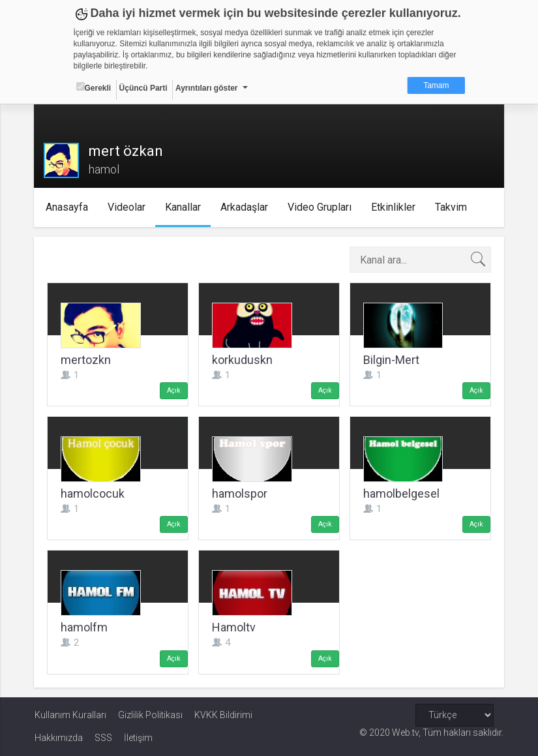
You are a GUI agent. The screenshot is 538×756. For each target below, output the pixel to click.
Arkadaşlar (244, 207)
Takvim (451, 207)
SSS (103, 738)
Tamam (436, 85)
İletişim (138, 738)
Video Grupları (320, 207)
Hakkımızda (59, 738)
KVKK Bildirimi (223, 715)
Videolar (127, 207)
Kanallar (183, 207)
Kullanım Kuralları (70, 715)
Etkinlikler (393, 207)
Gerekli (94, 87)
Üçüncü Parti (143, 88)
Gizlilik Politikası (150, 715)
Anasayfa (67, 207)
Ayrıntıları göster (207, 88)
